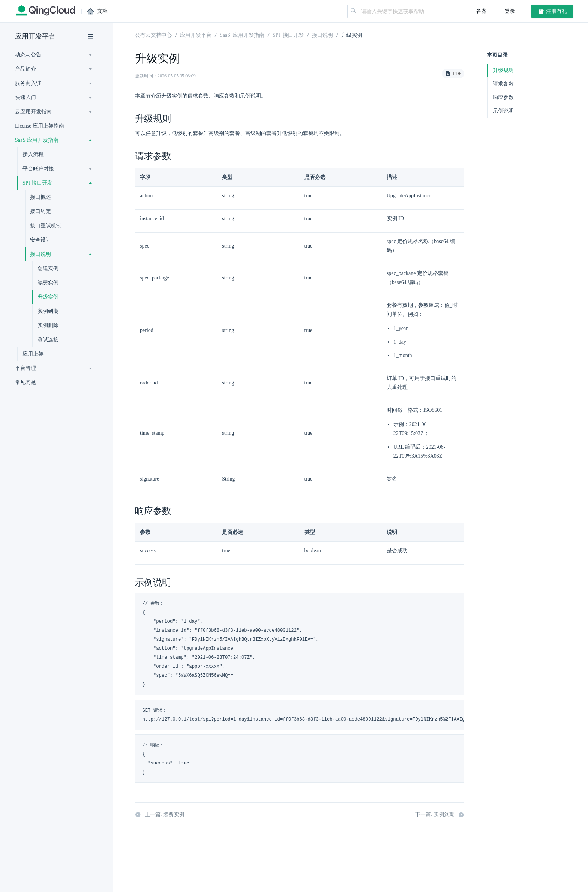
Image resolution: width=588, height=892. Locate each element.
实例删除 (48, 325)
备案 (481, 11)
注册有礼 (552, 11)
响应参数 (503, 97)
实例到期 (48, 311)
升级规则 (503, 70)
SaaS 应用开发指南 (37, 140)
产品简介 (25, 69)
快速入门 (25, 97)
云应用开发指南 (33, 112)
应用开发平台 (35, 36)
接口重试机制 (46, 226)
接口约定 (40, 211)
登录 (509, 11)
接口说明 (40, 254)
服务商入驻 (28, 83)
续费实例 (48, 283)
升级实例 (48, 297)
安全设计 (40, 240)
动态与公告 (28, 55)
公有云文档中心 (153, 35)
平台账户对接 (38, 169)
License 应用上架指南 (40, 126)
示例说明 (503, 111)
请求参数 (503, 84)
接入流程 (33, 154)
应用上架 (33, 354)
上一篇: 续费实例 (160, 815)
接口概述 (40, 197)
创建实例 (48, 268)
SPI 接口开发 (37, 183)
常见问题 (25, 382)
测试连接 (48, 340)
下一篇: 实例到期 (440, 815)
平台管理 (25, 368)
